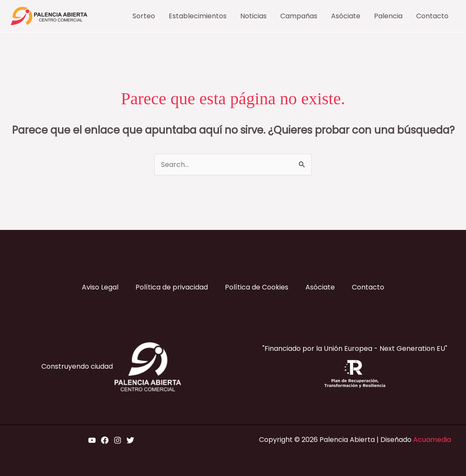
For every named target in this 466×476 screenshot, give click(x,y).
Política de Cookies (257, 287)
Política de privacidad (172, 287)
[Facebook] (105, 440)
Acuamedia (432, 440)
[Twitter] (130, 440)
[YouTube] (92, 440)
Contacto (368, 287)
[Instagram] (118, 440)
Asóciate (320, 287)
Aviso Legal (100, 287)
